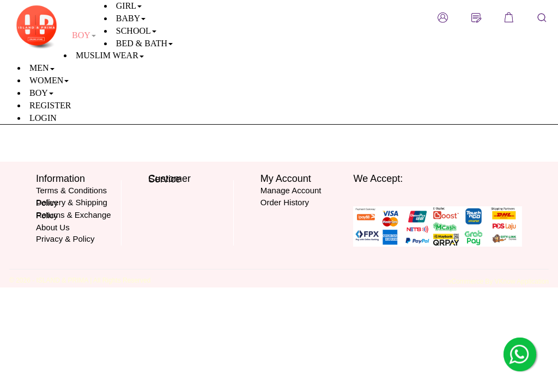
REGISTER (50, 105)
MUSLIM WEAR (110, 55)
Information (60, 179)
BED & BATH (144, 43)
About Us (53, 227)
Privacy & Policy (65, 239)
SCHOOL (136, 31)
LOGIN (43, 118)
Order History (285, 202)
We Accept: (378, 179)
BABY (131, 18)
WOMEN (49, 80)
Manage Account (291, 190)
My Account (286, 179)
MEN (42, 68)
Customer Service (169, 179)
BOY (41, 93)
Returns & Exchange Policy (74, 215)
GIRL (129, 6)
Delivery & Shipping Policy (72, 203)
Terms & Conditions (71, 190)
